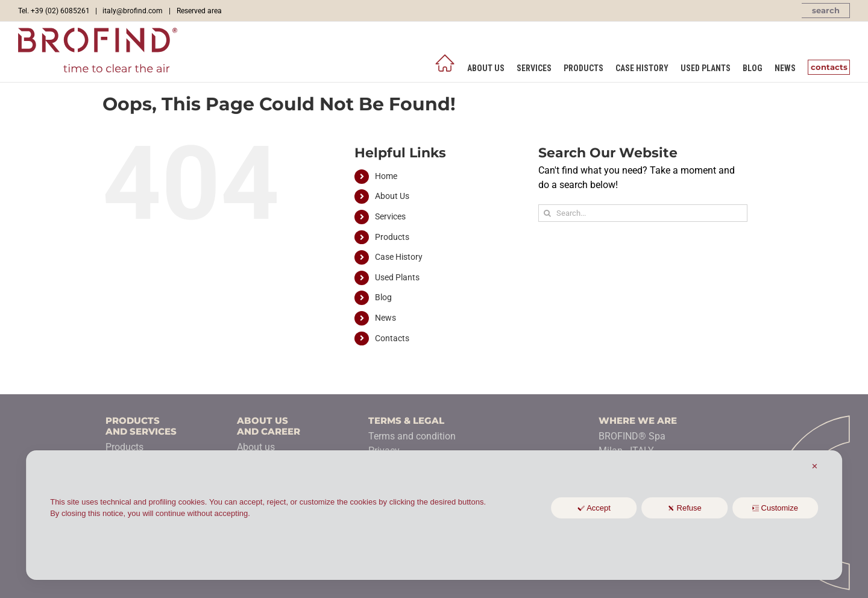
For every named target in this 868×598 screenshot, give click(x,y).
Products (392, 237)
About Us (392, 196)
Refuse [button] (685, 508)
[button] (826, 11)
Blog (383, 297)
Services (390, 216)
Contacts (392, 338)
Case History (399, 257)
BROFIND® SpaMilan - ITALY (632, 443)
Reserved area (199, 11)
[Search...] (643, 213)
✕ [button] (815, 466)
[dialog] (434, 515)
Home (386, 176)
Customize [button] (775, 508)
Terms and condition (412, 436)
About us (256, 447)
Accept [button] (594, 508)
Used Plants (397, 277)
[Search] (547, 213)
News (385, 318)
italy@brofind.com (133, 11)
